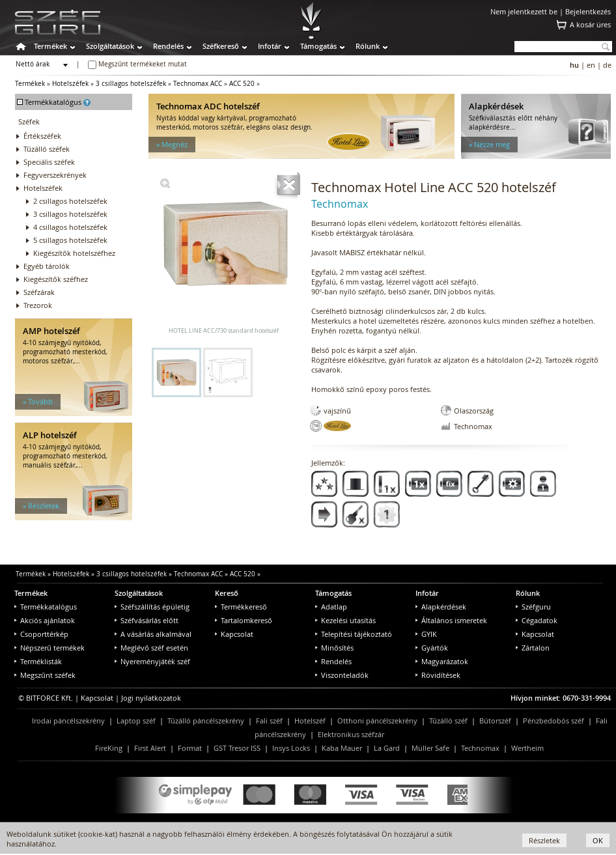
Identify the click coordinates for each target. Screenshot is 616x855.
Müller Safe (430, 748)
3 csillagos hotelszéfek (131, 84)
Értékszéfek (42, 136)
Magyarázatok (442, 661)
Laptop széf (136, 721)
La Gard (387, 748)
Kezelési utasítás (345, 620)
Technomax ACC (198, 84)
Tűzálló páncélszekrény (206, 721)
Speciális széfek (49, 162)
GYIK (426, 634)
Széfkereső (221, 46)
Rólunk (368, 46)
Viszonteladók (342, 675)
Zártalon (533, 648)
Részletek (544, 840)
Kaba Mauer (342, 748)
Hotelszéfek (70, 84)
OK (598, 840)
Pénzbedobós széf (553, 721)
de (607, 65)
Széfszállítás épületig (152, 607)
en (591, 65)
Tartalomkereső (244, 620)
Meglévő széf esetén (151, 648)
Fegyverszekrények (55, 175)
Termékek (50, 46)
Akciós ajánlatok (45, 620)
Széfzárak (39, 292)
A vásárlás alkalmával (153, 634)
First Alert (150, 748)
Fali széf (269, 721)
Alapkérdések (441, 607)
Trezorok (38, 305)
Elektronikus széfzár (351, 734)
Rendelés (168, 46)
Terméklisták (38, 661)
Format (190, 748)
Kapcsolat (234, 634)
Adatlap (331, 607)
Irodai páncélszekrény (68, 721)
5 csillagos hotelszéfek (70, 240)
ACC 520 (242, 84)
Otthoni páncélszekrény (377, 721)
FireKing (109, 748)
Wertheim (527, 748)
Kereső (227, 593)
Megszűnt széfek (45, 675)
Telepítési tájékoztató (354, 634)
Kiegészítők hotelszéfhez (74, 253)
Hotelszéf (310, 721)
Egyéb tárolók (47, 266)
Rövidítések (438, 675)
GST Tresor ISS (237, 748)
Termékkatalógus (46, 607)
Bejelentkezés (588, 11)
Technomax (480, 748)
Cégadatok (537, 620)
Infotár (270, 46)
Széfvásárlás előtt (147, 620)
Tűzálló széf (448, 721)
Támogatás (318, 46)
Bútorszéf (495, 721)
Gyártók (432, 648)
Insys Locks (291, 748)
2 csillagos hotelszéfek (70, 201)
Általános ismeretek (451, 620)
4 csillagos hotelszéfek (70, 227)
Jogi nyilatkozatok (151, 698)
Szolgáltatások (110, 46)
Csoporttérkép (41, 634)
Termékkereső (241, 607)
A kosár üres (590, 24)
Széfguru (533, 607)
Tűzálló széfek (47, 149)
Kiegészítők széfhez (56, 279)
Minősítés (334, 648)
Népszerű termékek (49, 648)
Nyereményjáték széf (152, 661)
